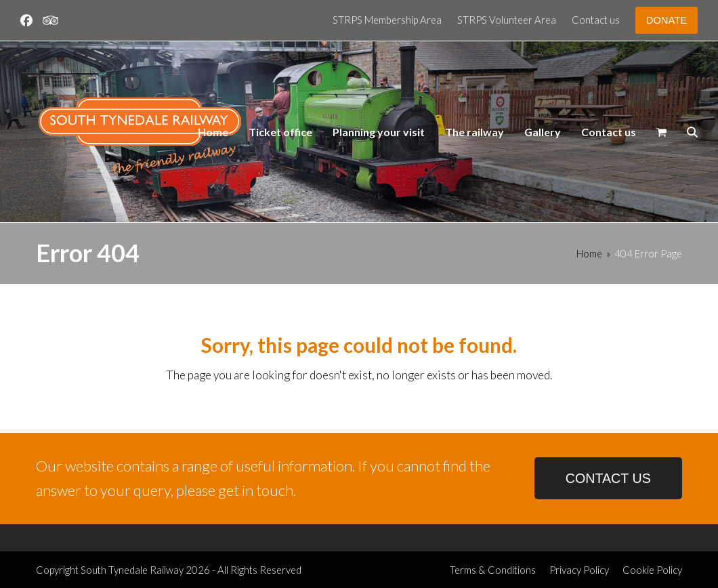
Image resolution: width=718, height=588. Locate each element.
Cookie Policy (652, 570)
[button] (661, 132)
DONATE (667, 20)
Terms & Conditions (493, 570)
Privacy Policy (579, 570)
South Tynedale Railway (132, 570)
